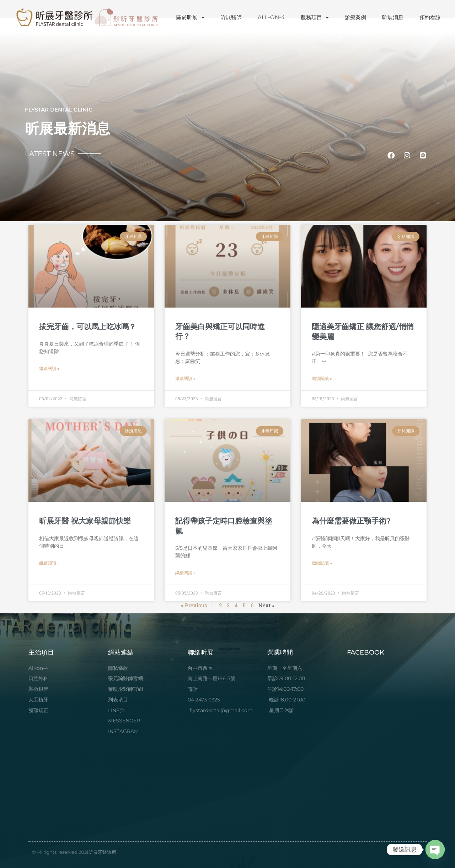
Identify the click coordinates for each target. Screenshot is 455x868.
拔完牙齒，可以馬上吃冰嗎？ (88, 327)
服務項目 (315, 18)
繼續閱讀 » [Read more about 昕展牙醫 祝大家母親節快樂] (49, 563)
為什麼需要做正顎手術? (351, 521)
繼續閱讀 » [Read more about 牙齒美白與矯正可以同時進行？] (185, 379)
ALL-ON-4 (271, 17)
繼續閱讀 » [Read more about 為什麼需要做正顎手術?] (322, 563)
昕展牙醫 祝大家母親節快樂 (85, 521)
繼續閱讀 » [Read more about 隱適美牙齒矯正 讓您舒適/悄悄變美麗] (322, 379)
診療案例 (355, 17)
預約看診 (430, 17)
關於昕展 (190, 18)
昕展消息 (393, 17)
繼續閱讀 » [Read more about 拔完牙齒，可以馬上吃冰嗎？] (49, 369)
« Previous (194, 605)
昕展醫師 (231, 17)
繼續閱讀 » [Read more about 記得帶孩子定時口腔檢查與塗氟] (185, 573)
